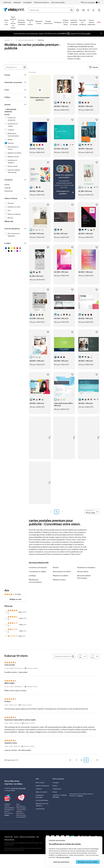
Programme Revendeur (40, 799)
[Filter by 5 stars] (6, 614)
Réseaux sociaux (59, 582)
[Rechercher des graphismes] (25, 70)
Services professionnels (26, 40)
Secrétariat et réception (86, 570)
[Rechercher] (71, 10)
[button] (50, 514)
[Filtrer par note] (82, 659)
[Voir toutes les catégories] (13, 113)
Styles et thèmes (11, 201)
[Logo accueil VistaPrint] (14, 10)
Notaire (56, 570)
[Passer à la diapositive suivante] (101, 34)
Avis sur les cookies (63, 857)
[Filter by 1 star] (6, 638)
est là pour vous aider (18, 791)
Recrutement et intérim (62, 574)
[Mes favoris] (88, 10)
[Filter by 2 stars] (6, 633)
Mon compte (40, 785)
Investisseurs (57, 791)
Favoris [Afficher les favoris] (93, 70)
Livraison (39, 791)
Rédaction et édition (61, 578)
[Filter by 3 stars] (6, 627)
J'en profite (86, 33)
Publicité (41, 40)
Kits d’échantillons (42, 803)
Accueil (7, 40)
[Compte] (93, 10)
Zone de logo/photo (12, 231)
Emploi (55, 788)
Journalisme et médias (37, 574)
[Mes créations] (83, 10)
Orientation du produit (13, 85)
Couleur (8, 246)
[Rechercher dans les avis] (63, 659)
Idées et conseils (41, 794)
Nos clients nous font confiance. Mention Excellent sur (81, 797)
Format (7, 77)
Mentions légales (9, 842)
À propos (56, 785)
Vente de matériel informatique (84, 579)
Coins (7, 92)
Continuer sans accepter (57, 840)
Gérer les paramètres (61, 862)
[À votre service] (78, 10)
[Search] (73, 659)
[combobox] (50, 10)
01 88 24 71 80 (9, 839)
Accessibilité (40, 811)
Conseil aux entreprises (38, 570)
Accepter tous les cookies (88, 862)
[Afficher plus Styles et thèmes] (9, 224)
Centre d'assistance (42, 788)
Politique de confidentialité (27, 839)
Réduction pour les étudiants (42, 807)
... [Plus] (14, 40)
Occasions (9, 182)
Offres (99, 22)
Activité (7, 107)
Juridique (32, 578)
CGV (38, 839)
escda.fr (7, 817)
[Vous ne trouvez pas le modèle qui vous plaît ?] (64, 182)
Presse (55, 794)
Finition (7, 100)
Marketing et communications (35, 583)
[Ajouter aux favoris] (72, 80)
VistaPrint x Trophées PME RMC (60, 799)
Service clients (83, 574)
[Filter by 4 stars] (6, 621)
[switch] (92, 2)
